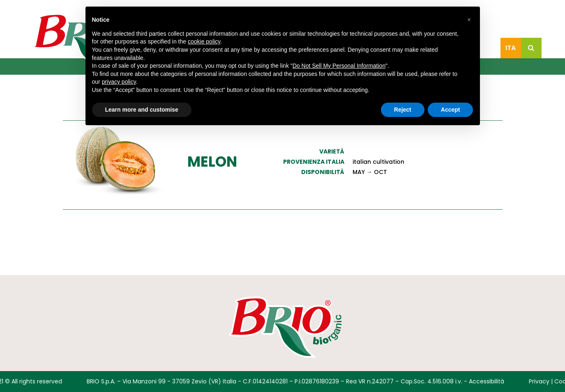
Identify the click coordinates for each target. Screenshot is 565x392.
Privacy (539, 381)
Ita (511, 48)
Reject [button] (403, 110)
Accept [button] (451, 110)
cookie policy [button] (204, 41)
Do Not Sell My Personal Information (339, 66)
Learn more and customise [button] (142, 110)
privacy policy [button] (119, 82)
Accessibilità (487, 381)
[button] (469, 20)
